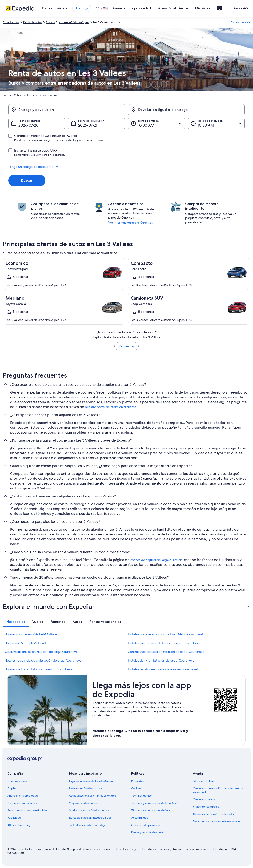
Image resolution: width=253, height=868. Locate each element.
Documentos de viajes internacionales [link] (217, 821)
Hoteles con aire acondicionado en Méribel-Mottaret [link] (166, 634)
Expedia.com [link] (11, 22)
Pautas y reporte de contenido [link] (150, 832)
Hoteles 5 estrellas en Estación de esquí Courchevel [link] (165, 643)
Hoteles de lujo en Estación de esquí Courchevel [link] (39, 669)
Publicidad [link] (14, 818)
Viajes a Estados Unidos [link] (84, 803)
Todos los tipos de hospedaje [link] (87, 825)
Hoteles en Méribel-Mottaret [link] (25, 643)
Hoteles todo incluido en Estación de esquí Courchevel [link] (43, 660)
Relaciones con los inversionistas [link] (27, 810)
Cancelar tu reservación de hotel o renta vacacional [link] (218, 790)
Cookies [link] (136, 788)
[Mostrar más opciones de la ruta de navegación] (113, 22)
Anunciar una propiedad (132, 8)
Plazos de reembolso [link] (206, 807)
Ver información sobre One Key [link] (131, 223)
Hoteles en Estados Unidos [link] (86, 788)
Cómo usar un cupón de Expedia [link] (213, 814)
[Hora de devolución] (216, 124)
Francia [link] (50, 22)
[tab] (16, 622)
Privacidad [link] (138, 781)
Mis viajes (203, 8)
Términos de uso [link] (141, 796)
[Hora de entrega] (156, 124)
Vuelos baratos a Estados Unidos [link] (89, 810)
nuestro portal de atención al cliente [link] (111, 407)
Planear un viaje (240, 22)
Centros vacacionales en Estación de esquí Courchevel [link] (166, 652)
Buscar (27, 180)
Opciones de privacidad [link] (146, 825)
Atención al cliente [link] (205, 781)
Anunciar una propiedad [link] (23, 796)
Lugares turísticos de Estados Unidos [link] (92, 781)
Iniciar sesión (239, 8)
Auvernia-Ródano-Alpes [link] (74, 22)
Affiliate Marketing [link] (19, 825)
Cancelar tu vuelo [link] (204, 799)
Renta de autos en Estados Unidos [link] (90, 818)
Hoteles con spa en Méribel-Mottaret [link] (31, 634)
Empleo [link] (12, 788)
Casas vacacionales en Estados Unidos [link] (92, 796)
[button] (126, 167)
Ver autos (126, 346)
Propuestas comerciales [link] (22, 803)
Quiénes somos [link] (17, 781)
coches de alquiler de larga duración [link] (156, 560)
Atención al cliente (173, 8)
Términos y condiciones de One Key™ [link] (155, 803)
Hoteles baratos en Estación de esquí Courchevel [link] (163, 669)
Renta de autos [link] (33, 22)
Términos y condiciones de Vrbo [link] (151, 810)
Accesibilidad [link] (140, 818)
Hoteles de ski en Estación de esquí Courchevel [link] (162, 660)
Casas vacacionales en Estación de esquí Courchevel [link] (41, 652)
